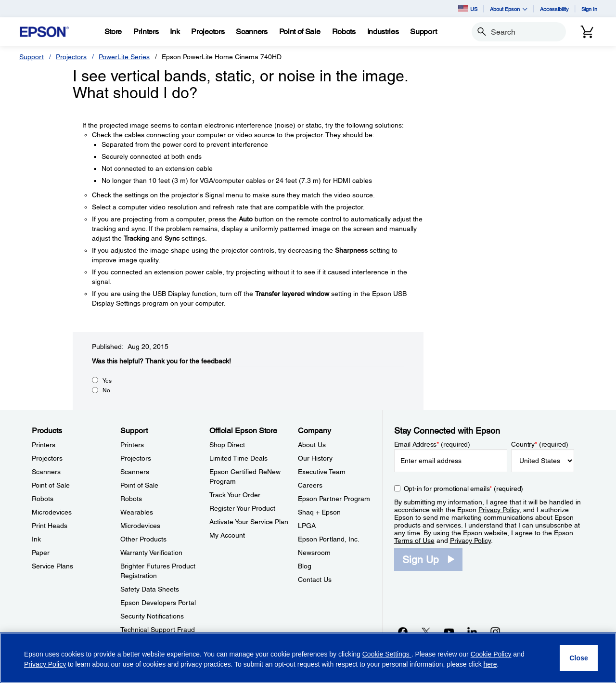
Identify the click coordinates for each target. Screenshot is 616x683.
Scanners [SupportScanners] (135, 472)
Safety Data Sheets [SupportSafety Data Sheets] (150, 589)
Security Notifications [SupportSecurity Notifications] (152, 616)
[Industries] (383, 32)
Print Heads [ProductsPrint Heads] (50, 526)
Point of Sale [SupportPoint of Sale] (139, 485)
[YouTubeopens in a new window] (449, 631)
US (468, 9)
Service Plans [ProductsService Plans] (52, 566)
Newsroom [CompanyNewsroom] (314, 553)
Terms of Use (414, 541)
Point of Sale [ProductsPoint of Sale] (51, 485)
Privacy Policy (499, 510)
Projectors (71, 57)
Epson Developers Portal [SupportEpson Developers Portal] (158, 603)
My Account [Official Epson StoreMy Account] (227, 535)
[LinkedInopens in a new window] (472, 631)
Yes (107, 381)
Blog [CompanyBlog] (305, 566)
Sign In (589, 9)
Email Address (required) (432, 444)
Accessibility (554, 9)
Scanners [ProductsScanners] (46, 472)
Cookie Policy (491, 654)
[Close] (579, 658)
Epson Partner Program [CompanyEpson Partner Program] (334, 499)
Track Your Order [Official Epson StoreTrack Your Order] (235, 495)
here (490, 664)
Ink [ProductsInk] (36, 539)
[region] (308, 658)
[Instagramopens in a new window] (495, 631)
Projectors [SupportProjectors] (136, 458)
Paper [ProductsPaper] (41, 553)
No (106, 390)
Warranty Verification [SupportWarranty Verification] (151, 553)
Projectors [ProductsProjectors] (47, 458)
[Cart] (587, 32)
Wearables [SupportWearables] (137, 512)
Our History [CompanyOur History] (315, 458)
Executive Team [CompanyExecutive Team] (322, 472)
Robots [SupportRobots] (131, 499)
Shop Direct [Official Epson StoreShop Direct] (227, 445)
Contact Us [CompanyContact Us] (315, 580)
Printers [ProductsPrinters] (44, 445)
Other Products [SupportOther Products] (143, 539)
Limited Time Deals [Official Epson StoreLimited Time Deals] (238, 458)
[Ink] (175, 32)
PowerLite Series (124, 57)
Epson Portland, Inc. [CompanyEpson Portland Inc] (329, 539)
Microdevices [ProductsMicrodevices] (52, 512)
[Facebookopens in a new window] (403, 631)
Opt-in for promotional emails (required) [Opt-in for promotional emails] (464, 489)
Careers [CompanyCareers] (310, 485)
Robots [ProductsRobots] (43, 499)
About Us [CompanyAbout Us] (312, 445)
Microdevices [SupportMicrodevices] (140, 526)
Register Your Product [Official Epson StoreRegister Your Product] (242, 508)
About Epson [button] (509, 9)
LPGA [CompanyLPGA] (307, 526)
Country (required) (540, 444)
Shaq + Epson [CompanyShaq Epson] (319, 512)
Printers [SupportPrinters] (132, 445)
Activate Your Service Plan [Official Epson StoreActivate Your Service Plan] (249, 522)
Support (32, 57)
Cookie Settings (387, 654)
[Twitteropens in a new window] (426, 631)
